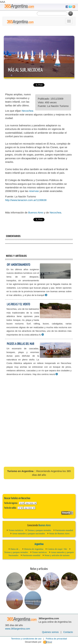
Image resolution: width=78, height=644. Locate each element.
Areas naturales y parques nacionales (29, 533)
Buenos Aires (36, 212)
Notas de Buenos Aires (59, 533)
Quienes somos (50, 632)
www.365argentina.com (18, 629)
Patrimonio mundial (64, 530)
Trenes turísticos (16, 530)
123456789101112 (31, 503)
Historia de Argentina (34, 549)
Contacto (68, 632)
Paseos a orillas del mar (21, 344)
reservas (34, 191)
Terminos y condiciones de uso (26, 639)
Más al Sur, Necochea (25, 70)
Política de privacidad (56, 639)
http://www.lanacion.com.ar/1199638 (26, 200)
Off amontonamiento (19, 265)
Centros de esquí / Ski (57, 549)
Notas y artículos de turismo (57, 555)
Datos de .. (15, 549)
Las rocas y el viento (18, 304)
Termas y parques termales (39, 530)
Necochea (28, 111)
